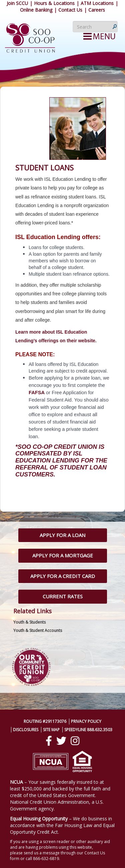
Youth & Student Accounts (38, 630)
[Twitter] (61, 741)
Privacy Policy (86, 721)
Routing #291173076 (45, 721)
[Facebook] (49, 741)
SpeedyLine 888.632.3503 (88, 730)
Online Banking (36, 10)
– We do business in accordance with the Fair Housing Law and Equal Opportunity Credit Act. (62, 825)
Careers (97, 10)
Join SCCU (17, 3)
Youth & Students (29, 622)
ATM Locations (97, 3)
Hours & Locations (54, 3)
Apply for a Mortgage (63, 555)
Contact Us (70, 10)
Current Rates (63, 596)
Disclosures (26, 730)
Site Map (51, 730)
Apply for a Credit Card (63, 576)
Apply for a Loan (62, 535)
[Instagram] (75, 741)
